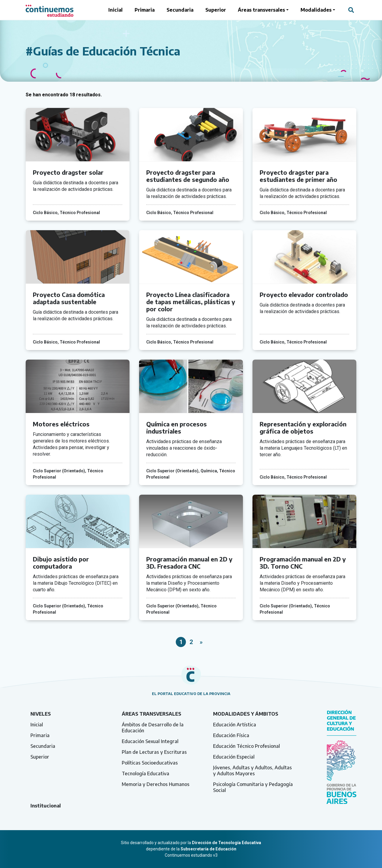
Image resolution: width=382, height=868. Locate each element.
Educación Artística (235, 725)
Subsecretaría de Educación (208, 849)
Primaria (145, 10)
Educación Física (231, 735)
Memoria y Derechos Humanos (156, 784)
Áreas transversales (261, 10)
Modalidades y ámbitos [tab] (246, 714)
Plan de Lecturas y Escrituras (154, 752)
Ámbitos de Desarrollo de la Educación (153, 728)
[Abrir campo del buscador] (351, 10)
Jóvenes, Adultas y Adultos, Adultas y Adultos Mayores (252, 770)
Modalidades (316, 10)
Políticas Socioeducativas (150, 763)
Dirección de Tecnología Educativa (227, 843)
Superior (216, 10)
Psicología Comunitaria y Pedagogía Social (253, 787)
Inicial (115, 10)
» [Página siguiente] (201, 642)
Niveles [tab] (41, 714)
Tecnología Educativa (145, 773)
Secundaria (180, 10)
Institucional (46, 806)
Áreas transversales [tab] (151, 714)
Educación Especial (234, 757)
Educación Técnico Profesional (247, 746)
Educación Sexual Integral (150, 741)
